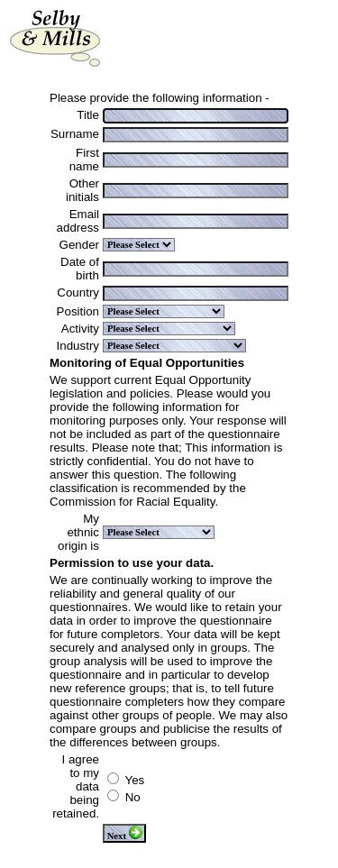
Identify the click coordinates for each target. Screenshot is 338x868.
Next (125, 833)
